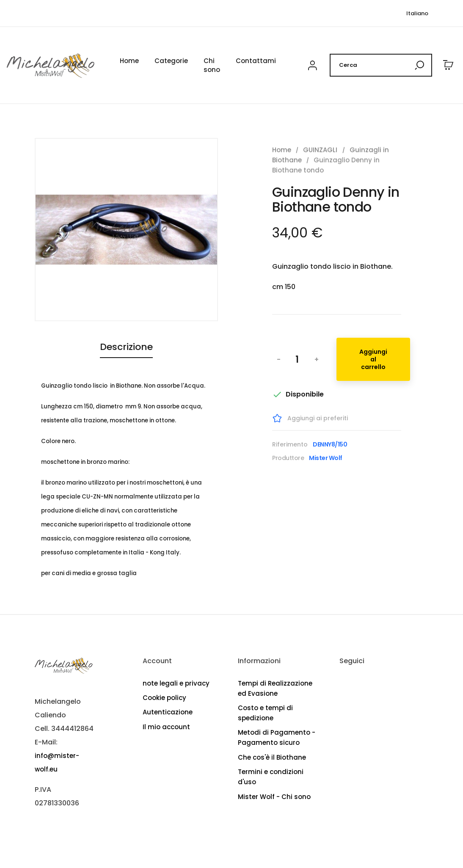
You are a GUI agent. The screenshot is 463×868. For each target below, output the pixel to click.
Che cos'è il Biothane (272, 757)
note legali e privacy (176, 683)
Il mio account (166, 727)
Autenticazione (168, 712)
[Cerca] (381, 65)
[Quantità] (297, 359)
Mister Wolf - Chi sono (274, 797)
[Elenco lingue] (417, 14)
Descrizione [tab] (126, 347)
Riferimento (290, 444)
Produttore (288, 458)
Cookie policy (164, 698)
